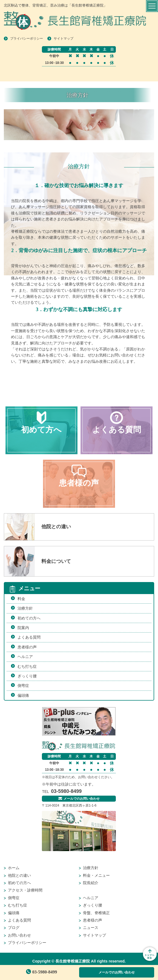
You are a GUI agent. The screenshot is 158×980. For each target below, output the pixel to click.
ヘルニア (25, 657)
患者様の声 (27, 647)
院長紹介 (91, 883)
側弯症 (23, 686)
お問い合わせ (19, 935)
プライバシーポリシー (27, 39)
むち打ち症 (27, 666)
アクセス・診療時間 (25, 890)
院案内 (23, 628)
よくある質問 (29, 637)
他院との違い (19, 875)
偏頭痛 (23, 695)
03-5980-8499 (42, 972)
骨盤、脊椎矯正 (96, 913)
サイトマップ (64, 39)
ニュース (91, 928)
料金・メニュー (96, 875)
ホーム (14, 868)
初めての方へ (29, 618)
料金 (21, 599)
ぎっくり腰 (27, 676)
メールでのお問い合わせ (117, 972)
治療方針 (25, 608)
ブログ (14, 928)
